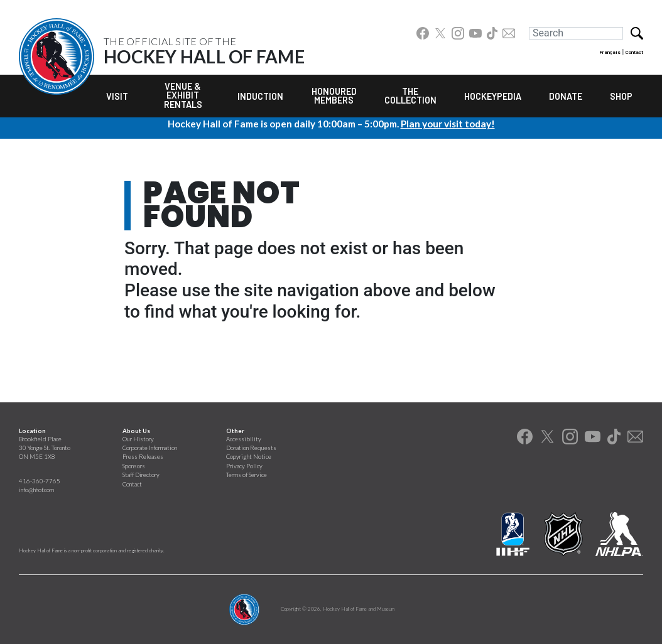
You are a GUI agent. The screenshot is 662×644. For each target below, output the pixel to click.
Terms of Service (247, 475)
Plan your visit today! (448, 124)
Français (610, 52)
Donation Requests (251, 448)
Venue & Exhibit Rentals (183, 95)
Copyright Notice (249, 457)
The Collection (410, 96)
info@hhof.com (36, 490)
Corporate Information (150, 448)
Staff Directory (141, 475)
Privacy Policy (244, 466)
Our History (138, 439)
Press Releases (143, 457)
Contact (634, 52)
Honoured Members (334, 96)
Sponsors (134, 466)
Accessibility (244, 439)
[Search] (576, 33)
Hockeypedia (493, 96)
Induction (260, 96)
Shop (621, 96)
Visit (117, 96)
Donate (566, 96)
